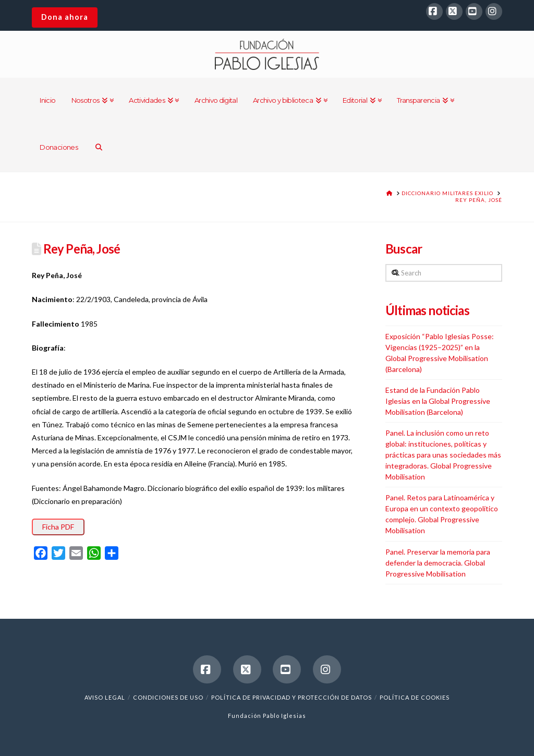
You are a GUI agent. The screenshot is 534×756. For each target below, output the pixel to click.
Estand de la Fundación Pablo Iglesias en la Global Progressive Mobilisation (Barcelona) (438, 401)
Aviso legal (105, 697)
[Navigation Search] (99, 148)
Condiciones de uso (168, 697)
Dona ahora (65, 17)
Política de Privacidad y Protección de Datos (292, 697)
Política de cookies (415, 697)
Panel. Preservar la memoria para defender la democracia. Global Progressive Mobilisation (438, 563)
